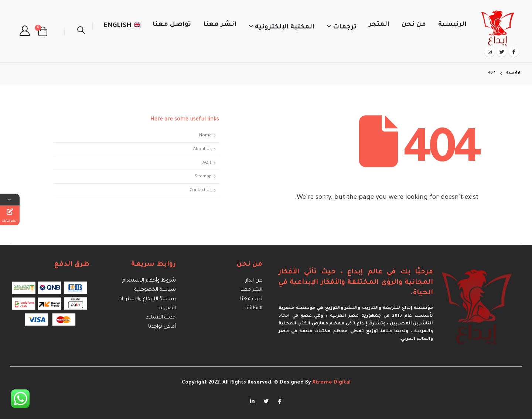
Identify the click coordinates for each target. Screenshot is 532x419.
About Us (202, 149)
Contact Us (201, 190)
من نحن (414, 25)
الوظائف (253, 308)
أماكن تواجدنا (162, 327)
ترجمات (345, 28)
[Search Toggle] (81, 31)
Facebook (280, 401)
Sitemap (203, 177)
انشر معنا (220, 25)
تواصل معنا (172, 25)
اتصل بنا (167, 308)
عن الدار (254, 281)
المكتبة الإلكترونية (285, 28)
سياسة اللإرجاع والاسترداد (148, 299)
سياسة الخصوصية (155, 290)
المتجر (379, 25)
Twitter (266, 401)
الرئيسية (452, 25)
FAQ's (206, 163)
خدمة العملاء (161, 318)
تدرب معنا (251, 299)
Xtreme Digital (331, 383)
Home (205, 136)
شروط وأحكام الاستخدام (149, 281)
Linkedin (252, 401)
